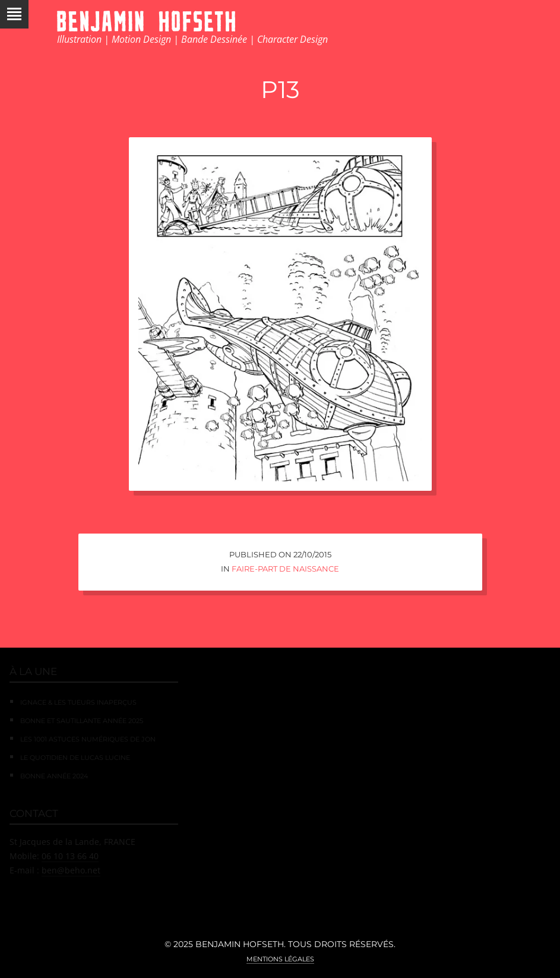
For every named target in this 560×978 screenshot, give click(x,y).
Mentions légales (280, 959)
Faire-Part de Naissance (285, 569)
